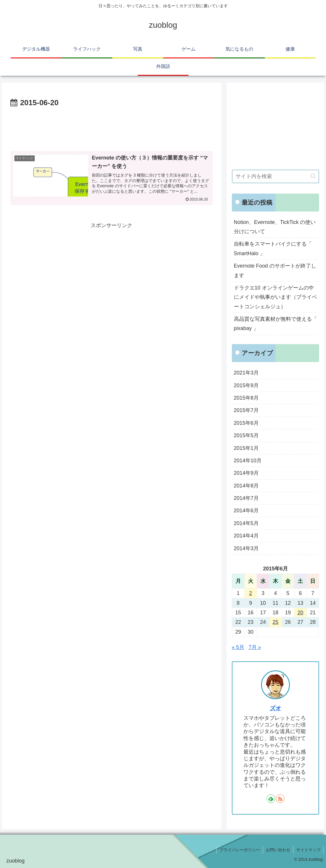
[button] (313, 176)
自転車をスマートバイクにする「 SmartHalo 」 (273, 248)
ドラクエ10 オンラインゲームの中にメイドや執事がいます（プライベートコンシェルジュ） (275, 297)
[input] (276, 176)
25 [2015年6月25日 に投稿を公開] (275, 622)
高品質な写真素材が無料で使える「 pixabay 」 (275, 324)
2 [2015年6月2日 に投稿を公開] (251, 593)
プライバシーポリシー (240, 850)
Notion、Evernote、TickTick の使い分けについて (275, 227)
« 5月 (238, 647)
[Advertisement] (112, 127)
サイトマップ (308, 850)
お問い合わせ (278, 850)
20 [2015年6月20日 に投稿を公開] (300, 613)
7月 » (255, 647)
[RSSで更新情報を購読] (280, 799)
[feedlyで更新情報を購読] (271, 799)
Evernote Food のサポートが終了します (275, 270)
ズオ (275, 708)
